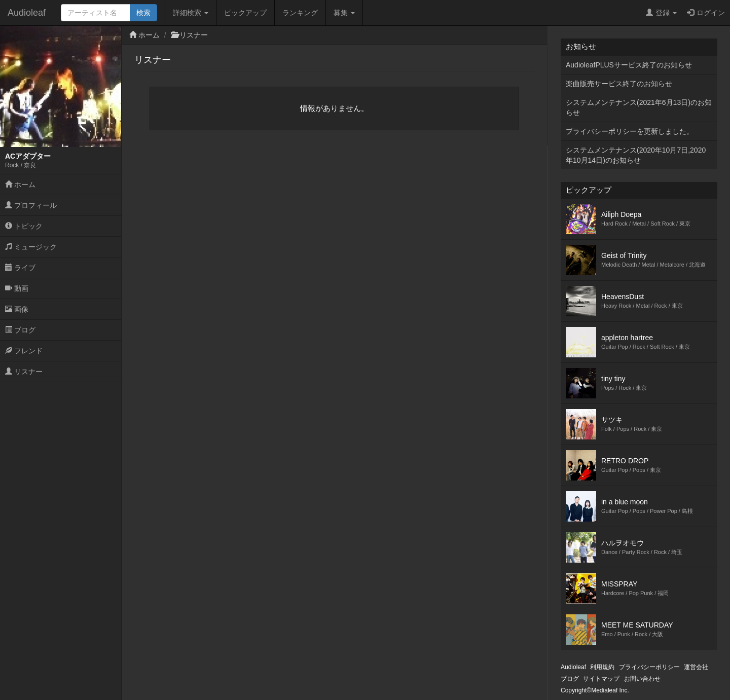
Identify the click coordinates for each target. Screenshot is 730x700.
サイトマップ (601, 679)
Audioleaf (27, 13)
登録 (661, 13)
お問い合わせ (642, 679)
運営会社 (696, 667)
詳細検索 (191, 13)
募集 (344, 13)
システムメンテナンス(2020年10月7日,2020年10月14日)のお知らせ (636, 155)
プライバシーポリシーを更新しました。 (630, 131)
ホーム (20, 185)
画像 (17, 309)
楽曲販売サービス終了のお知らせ (619, 84)
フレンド (24, 351)
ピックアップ (245, 13)
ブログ (20, 330)
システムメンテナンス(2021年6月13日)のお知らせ (639, 107)
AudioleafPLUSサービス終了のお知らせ (629, 65)
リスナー (24, 372)
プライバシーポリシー (649, 667)
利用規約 (602, 667)
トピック (24, 226)
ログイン (706, 13)
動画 (17, 288)
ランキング (300, 13)
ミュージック (31, 247)
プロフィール (31, 205)
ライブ (20, 268)
